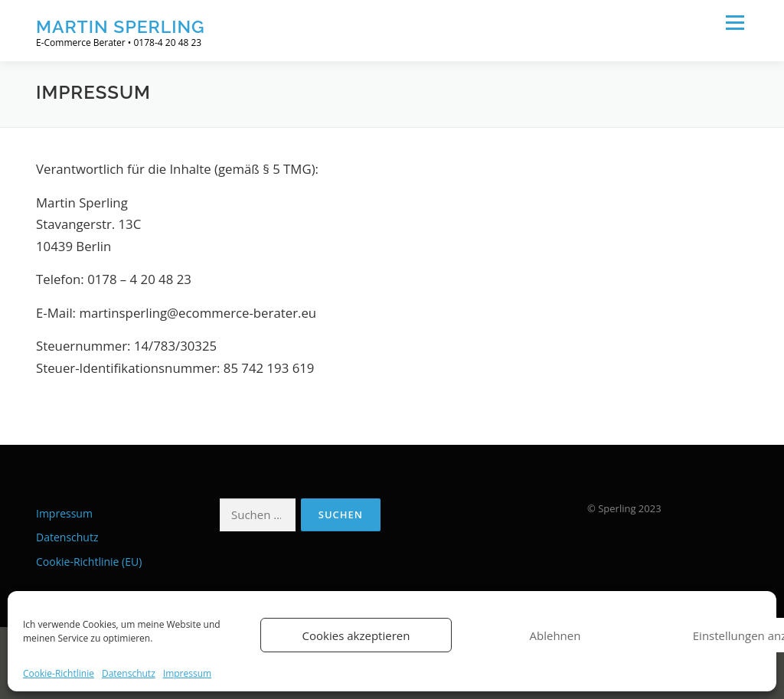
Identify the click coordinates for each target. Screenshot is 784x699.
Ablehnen (555, 635)
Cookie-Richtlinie (59, 674)
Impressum (187, 674)
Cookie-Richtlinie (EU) (89, 562)
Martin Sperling (121, 26)
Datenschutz (129, 674)
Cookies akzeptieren (356, 635)
